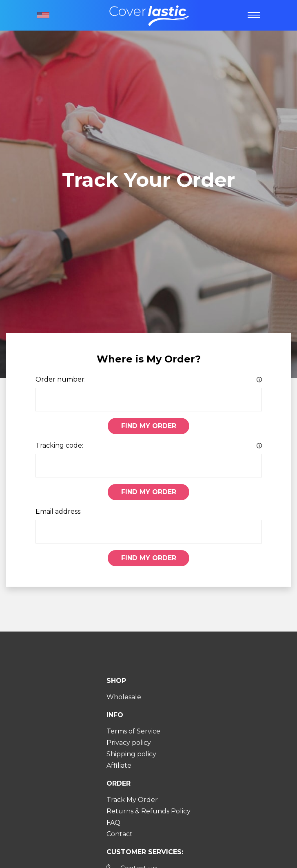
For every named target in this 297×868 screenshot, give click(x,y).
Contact (120, 834)
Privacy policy (129, 743)
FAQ (113, 823)
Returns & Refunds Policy (148, 811)
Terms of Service (133, 731)
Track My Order (132, 800)
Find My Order (149, 426)
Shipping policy (131, 754)
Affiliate (119, 765)
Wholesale (124, 697)
